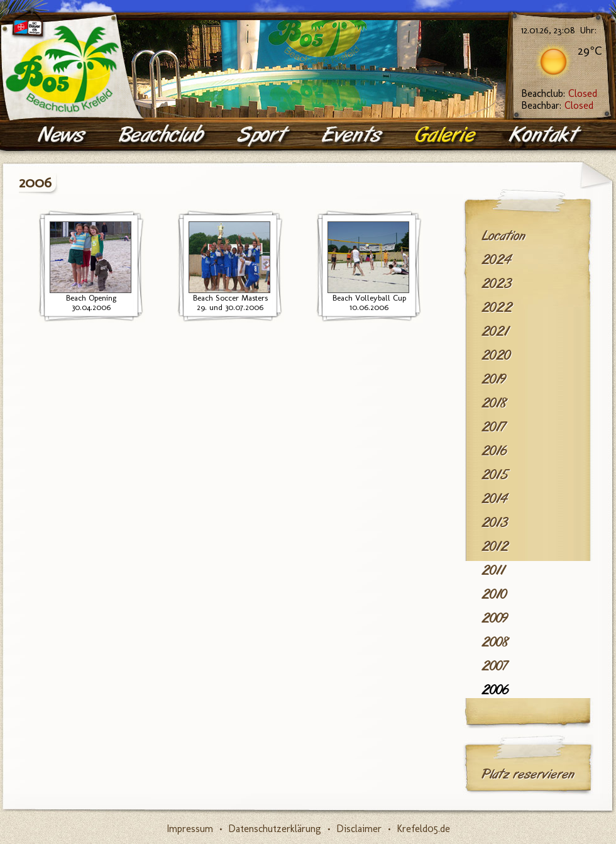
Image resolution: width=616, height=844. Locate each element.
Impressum (190, 829)
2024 (496, 260)
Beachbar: (557, 105)
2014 (494, 499)
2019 (494, 379)
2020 (496, 355)
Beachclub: (559, 93)
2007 (494, 666)
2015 (495, 475)
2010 (494, 594)
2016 (494, 451)
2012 (495, 547)
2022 (497, 308)
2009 (495, 618)
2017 (493, 427)
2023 (497, 284)
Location (503, 236)
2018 (494, 403)
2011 (493, 570)
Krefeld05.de (423, 829)
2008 (495, 642)
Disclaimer (359, 829)
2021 (495, 331)
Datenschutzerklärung (275, 829)
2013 (495, 523)
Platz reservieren (528, 774)
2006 (495, 690)
